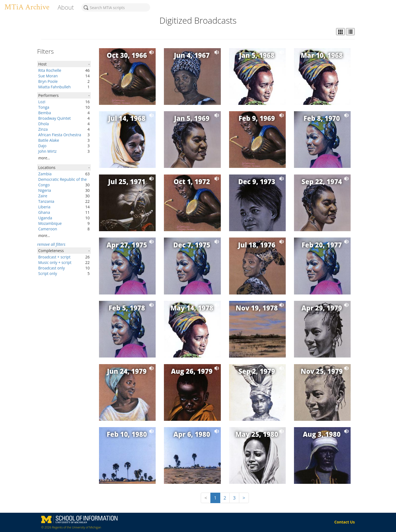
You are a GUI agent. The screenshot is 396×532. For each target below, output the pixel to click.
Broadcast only (52, 268)
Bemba (45, 113)
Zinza (43, 129)
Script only (48, 273)
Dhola (43, 124)
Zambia (45, 174)
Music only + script (55, 262)
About (66, 7)
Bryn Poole (48, 81)
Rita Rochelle (50, 70)
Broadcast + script (54, 257)
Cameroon (48, 229)
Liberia (44, 207)
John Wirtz (47, 151)
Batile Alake (49, 140)
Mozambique (50, 223)
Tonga (44, 107)
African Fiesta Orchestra (60, 135)
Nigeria (45, 190)
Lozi (42, 102)
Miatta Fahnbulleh (54, 87)
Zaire (43, 196)
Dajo (42, 146)
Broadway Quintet (54, 118)
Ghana (44, 212)
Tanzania (46, 201)
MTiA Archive (27, 7)
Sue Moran (48, 76)
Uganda (45, 218)
